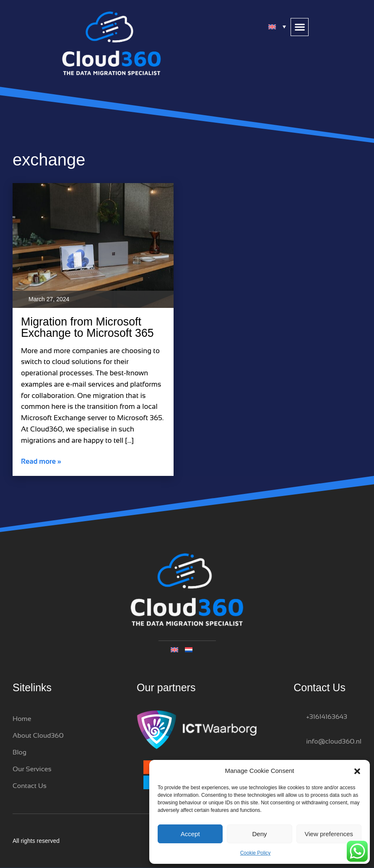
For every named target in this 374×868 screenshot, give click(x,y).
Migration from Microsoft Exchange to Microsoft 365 (87, 327)
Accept (190, 834)
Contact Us (30, 786)
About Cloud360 (38, 735)
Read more (41, 461)
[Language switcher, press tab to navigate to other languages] (278, 26)
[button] (357, 771)
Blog (19, 752)
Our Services (32, 769)
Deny (259, 834)
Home (22, 719)
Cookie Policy (256, 853)
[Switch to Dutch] (194, 649)
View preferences (329, 834)
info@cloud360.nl (334, 741)
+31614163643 (327, 717)
